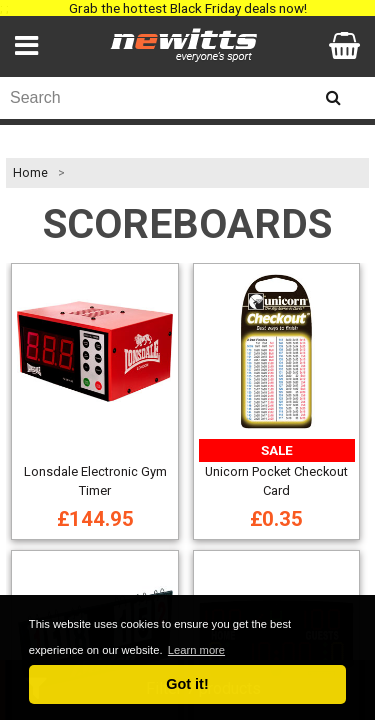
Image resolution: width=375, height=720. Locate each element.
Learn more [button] (196, 650)
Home (30, 173)
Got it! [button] (187, 684)
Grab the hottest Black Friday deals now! (188, 8)
